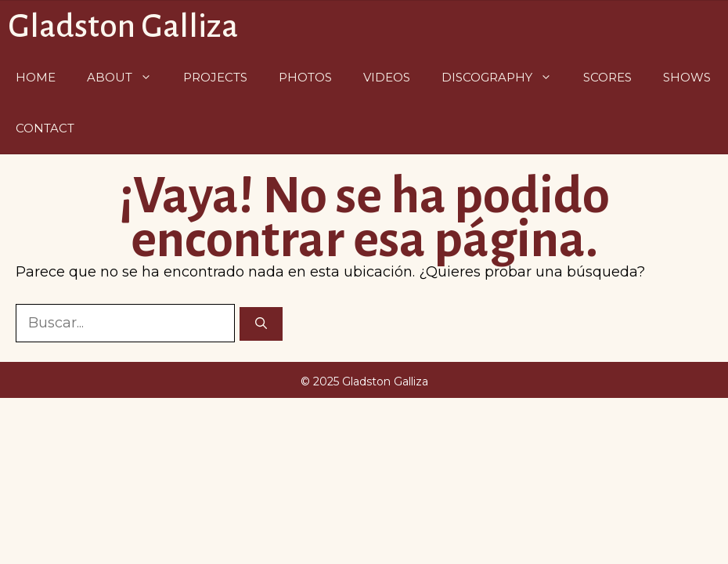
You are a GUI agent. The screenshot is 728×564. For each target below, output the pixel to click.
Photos (305, 77)
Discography (505, 77)
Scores (607, 77)
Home (36, 77)
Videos (387, 77)
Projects (215, 77)
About (127, 77)
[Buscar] (261, 324)
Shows (687, 77)
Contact (45, 128)
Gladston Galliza (123, 26)
